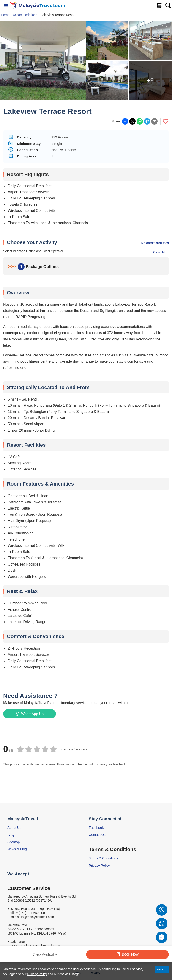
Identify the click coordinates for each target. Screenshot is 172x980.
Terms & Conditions (104, 858)
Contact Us (97, 835)
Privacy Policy (99, 865)
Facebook (96, 827)
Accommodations (25, 15)
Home (5, 15)
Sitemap (14, 842)
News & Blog (17, 849)
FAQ (11, 835)
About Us (14, 827)
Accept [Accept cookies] (162, 969)
